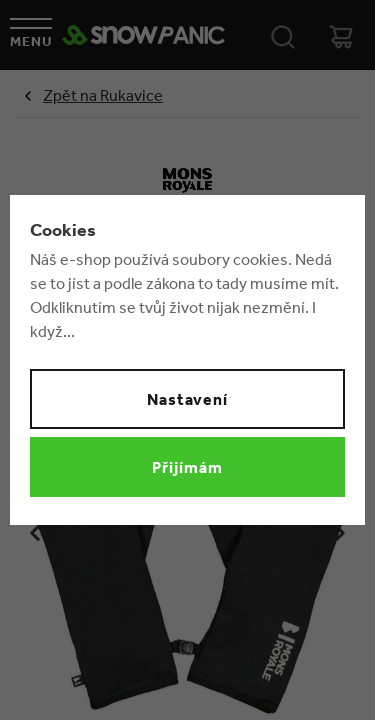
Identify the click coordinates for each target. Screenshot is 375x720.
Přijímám (187, 467)
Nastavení (188, 399)
